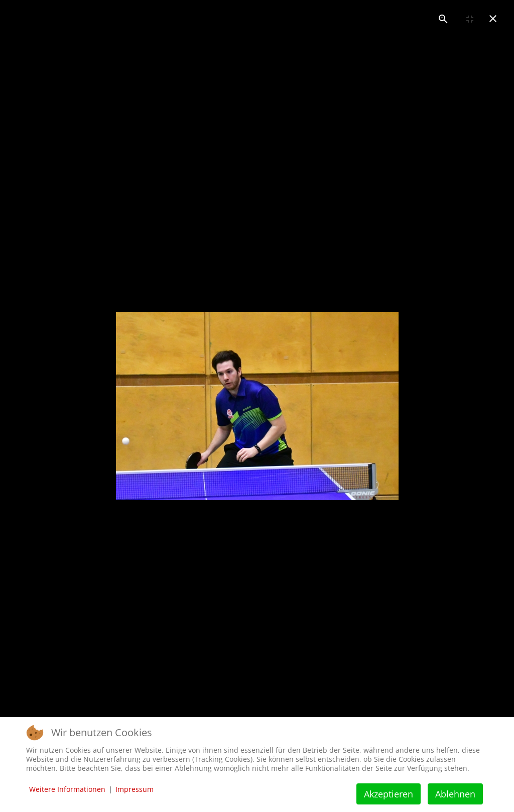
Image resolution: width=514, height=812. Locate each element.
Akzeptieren (389, 794)
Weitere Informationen (67, 789)
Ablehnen (455, 794)
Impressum (135, 789)
